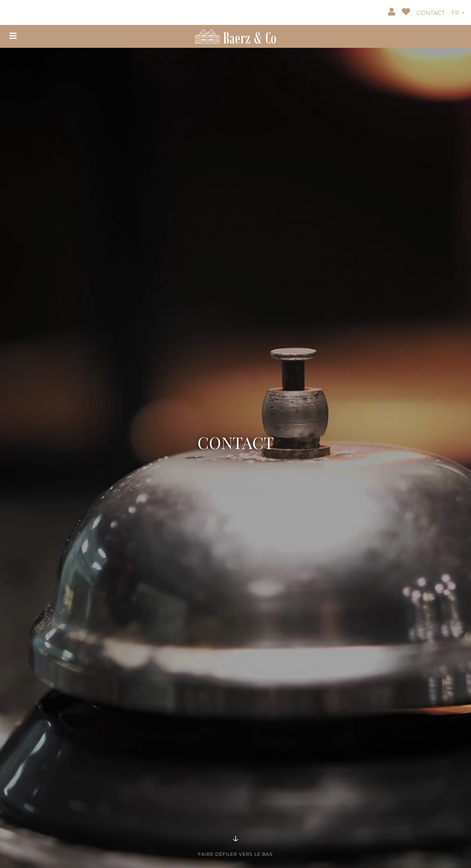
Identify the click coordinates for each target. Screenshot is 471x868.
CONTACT (431, 13)
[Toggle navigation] (13, 36)
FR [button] (456, 13)
